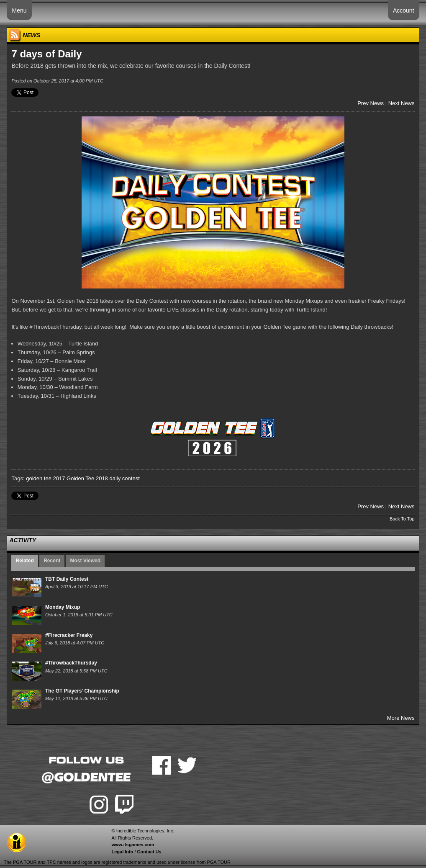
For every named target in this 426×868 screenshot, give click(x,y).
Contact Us (149, 852)
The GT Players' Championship (82, 691)
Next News (402, 103)
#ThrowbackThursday (71, 663)
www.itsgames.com (133, 845)
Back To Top (402, 519)
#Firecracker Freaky (69, 635)
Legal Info (122, 852)
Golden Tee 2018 (87, 478)
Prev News (371, 103)
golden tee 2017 (45, 478)
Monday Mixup (63, 607)
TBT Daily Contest (67, 579)
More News (401, 718)
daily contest (124, 478)
